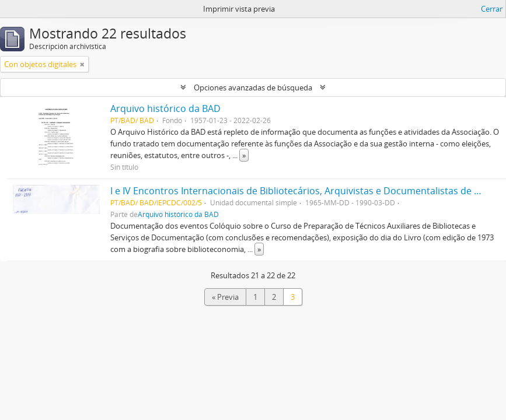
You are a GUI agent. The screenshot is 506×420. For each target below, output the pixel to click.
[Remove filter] (82, 64)
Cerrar (492, 9)
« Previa (225, 297)
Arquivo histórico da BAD (165, 108)
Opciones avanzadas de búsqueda (253, 87)
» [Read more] (244, 155)
